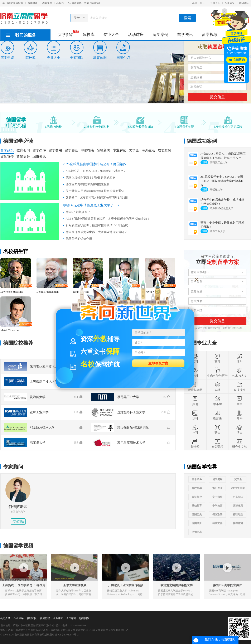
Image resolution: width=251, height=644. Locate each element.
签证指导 (197, 497)
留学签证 (71, 150)
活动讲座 (136, 35)
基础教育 (197, 506)
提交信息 (217, 97)
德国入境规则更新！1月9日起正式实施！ (92, 178)
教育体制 (100, 50)
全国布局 (71, 618)
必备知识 (238, 497)
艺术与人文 (240, 372)
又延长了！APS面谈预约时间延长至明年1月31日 (97, 198)
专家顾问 (13, 467)
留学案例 (160, 35)
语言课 (217, 415)
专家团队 (77, 50)
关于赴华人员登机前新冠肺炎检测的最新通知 (95, 191)
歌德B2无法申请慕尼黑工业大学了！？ (92, 205)
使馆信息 (197, 532)
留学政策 (7, 150)
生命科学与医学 (217, 372)
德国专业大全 (202, 343)
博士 (240, 429)
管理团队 (32, 618)
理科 (240, 358)
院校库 (89, 35)
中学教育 (217, 506)
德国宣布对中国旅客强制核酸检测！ (89, 184)
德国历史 (197, 514)
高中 (240, 401)
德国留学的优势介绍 (79, 239)
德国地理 (238, 514)
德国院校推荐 (18, 343)
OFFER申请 (238, 488)
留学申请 (33, 3)
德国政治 (217, 514)
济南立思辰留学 (13, 3)
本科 (195, 429)
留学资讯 (185, 35)
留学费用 (55, 150)
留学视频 (210, 35)
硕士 (217, 429)
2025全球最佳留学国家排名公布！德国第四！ (96, 164)
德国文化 (217, 523)
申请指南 (87, 150)
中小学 (217, 401)
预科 (195, 415)
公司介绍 (215, 3)
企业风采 (230, 3)
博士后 (195, 443)
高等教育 (238, 506)
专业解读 (120, 150)
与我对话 (18, 521)
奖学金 (134, 150)
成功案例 (164, 150)
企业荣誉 (58, 618)
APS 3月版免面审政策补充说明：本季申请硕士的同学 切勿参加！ (108, 219)
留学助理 (47, 3)
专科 (240, 415)
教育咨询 (23, 150)
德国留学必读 (18, 141)
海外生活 (148, 150)
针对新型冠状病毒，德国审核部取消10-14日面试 (97, 225)
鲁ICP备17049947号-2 (67, 635)
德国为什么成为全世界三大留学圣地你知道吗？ (96, 232)
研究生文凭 (240, 443)
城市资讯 (39, 157)
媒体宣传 (7, 157)
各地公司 (199, 3)
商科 (217, 358)
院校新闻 (103, 150)
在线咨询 (239, 60)
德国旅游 (238, 523)
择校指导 (197, 488)
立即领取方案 (158, 363)
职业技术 (240, 387)
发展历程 (45, 618)
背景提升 (23, 157)
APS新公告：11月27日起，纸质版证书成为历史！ (98, 171)
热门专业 (217, 488)
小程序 (60, 3)
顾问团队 (244, 3)
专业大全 (111, 35)
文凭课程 (217, 443)
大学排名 (68, 33)
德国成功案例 (202, 141)
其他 (195, 401)
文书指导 (217, 497)
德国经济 (197, 523)
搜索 (187, 18)
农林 (217, 387)
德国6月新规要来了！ (80, 212)
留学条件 (39, 150)
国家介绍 (123, 50)
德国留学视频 (18, 546)
